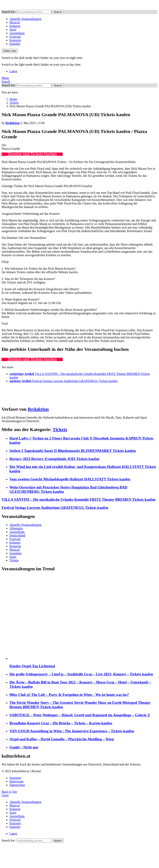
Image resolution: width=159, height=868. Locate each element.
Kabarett (15, 26)
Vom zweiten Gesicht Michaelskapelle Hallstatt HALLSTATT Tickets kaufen (70, 479)
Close (5, 795)
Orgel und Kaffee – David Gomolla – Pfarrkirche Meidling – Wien (62, 739)
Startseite (15, 778)
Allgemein (16, 528)
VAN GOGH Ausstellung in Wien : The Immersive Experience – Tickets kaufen (72, 731)
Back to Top (9, 792)
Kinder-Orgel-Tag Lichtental (32, 666)
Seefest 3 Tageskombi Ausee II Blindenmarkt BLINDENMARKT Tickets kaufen (73, 451)
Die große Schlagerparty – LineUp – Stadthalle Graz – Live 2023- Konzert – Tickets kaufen (81, 674)
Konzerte (15, 40)
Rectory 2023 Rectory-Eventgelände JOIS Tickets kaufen (54, 459)
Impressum (16, 781)
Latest (13, 71)
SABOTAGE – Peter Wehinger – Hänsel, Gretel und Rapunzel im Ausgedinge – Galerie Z (80, 715)
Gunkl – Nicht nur (24, 747)
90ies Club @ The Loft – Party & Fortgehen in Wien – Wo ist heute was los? (69, 695)
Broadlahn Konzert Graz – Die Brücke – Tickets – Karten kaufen (61, 723)
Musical (15, 22)
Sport (13, 30)
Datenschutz (17, 785)
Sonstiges (15, 553)
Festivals (15, 37)
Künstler (15, 44)
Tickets (60, 429)
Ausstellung (17, 33)
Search (58, 12)
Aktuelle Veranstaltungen (25, 19)
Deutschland (17, 535)
